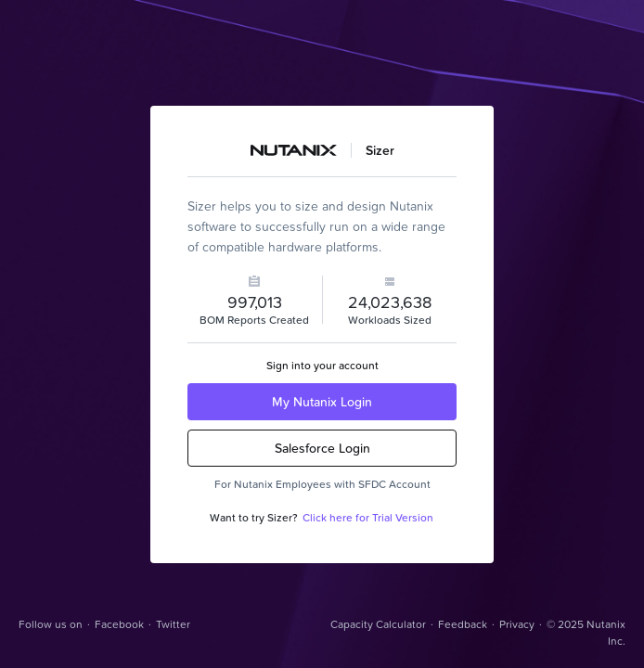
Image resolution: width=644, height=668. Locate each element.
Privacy (517, 624)
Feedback (463, 624)
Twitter (173, 624)
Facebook (119, 624)
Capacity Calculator (378, 624)
